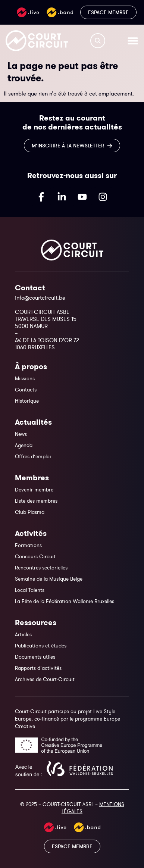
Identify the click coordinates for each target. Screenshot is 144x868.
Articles (23, 634)
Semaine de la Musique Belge (49, 579)
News (21, 434)
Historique (27, 401)
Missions (25, 378)
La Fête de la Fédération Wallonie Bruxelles (65, 601)
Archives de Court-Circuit (45, 679)
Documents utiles (35, 657)
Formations (28, 545)
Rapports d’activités (38, 668)
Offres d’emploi (33, 456)
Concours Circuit (35, 556)
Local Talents (30, 590)
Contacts (26, 390)
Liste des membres (36, 501)
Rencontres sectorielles (41, 568)
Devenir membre (34, 490)
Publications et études (41, 646)
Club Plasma (30, 512)
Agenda (24, 445)
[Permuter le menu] (133, 41)
